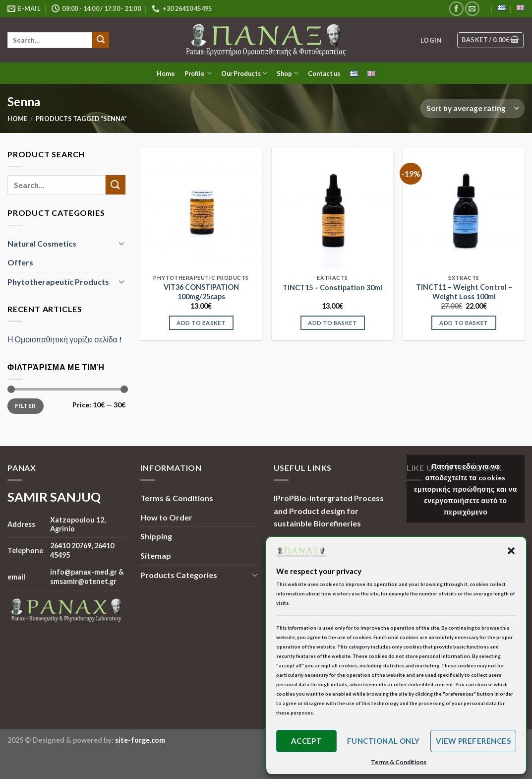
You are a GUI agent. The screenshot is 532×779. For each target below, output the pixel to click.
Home (166, 73)
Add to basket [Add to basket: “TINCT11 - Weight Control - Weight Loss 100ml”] (464, 323)
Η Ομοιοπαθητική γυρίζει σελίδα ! (65, 339)
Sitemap (156, 555)
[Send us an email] (472, 9)
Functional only (384, 741)
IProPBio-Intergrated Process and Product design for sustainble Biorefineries (329, 511)
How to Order (166, 517)
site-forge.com (140, 740)
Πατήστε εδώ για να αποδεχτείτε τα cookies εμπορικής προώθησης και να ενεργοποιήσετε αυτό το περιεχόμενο (466, 489)
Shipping (156, 536)
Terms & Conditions (177, 498)
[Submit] (101, 40)
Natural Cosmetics (42, 243)
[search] (50, 40)
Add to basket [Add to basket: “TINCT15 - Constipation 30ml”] (332, 323)
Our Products (244, 73)
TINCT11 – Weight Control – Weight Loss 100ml (464, 292)
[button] (511, 551)
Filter (25, 406)
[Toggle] (122, 243)
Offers (20, 262)
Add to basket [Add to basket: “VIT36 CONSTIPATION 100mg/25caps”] (201, 323)
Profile (198, 73)
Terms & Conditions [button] (399, 762)
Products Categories (179, 575)
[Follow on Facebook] (456, 9)
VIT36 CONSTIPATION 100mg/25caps (201, 292)
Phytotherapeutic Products (58, 281)
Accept (307, 741)
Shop (288, 73)
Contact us (324, 73)
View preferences (473, 741)
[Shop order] (473, 108)
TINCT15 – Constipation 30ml (332, 288)
